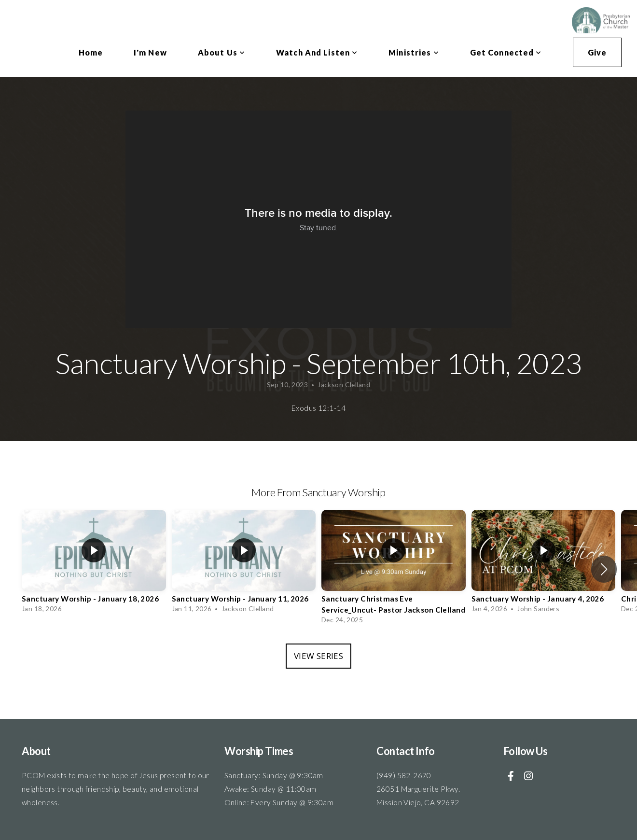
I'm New (150, 52)
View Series (318, 656)
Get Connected (506, 52)
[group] (94, 564)
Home (91, 52)
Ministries (414, 52)
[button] (604, 569)
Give (597, 52)
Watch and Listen (317, 52)
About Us (222, 52)
